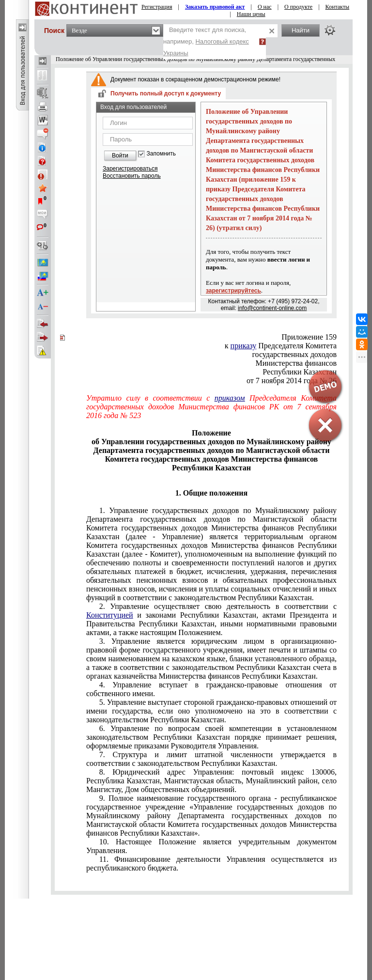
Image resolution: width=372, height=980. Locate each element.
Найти (301, 30)
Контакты (338, 7)
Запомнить (161, 154)
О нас (265, 7)
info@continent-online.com (272, 308)
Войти (120, 156)
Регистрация (157, 7)
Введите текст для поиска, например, (206, 41)
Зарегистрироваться (130, 169)
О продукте (298, 7)
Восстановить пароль (132, 176)
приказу (244, 346)
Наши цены (251, 14)
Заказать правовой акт (215, 7)
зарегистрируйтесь (233, 291)
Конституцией (110, 615)
